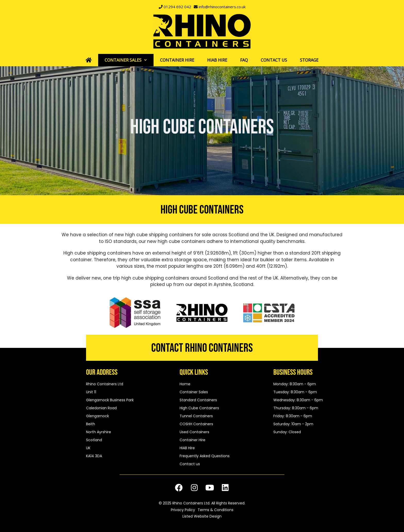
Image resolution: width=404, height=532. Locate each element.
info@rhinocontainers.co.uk (222, 7)
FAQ (244, 60)
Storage (309, 60)
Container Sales (129, 60)
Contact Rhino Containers (202, 348)
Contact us (274, 60)
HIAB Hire (217, 60)
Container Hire (177, 60)
